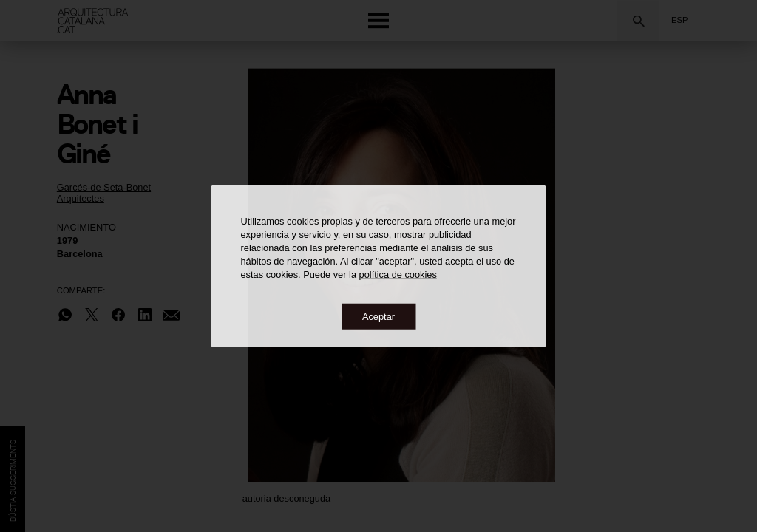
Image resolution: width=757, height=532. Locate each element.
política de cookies (398, 274)
